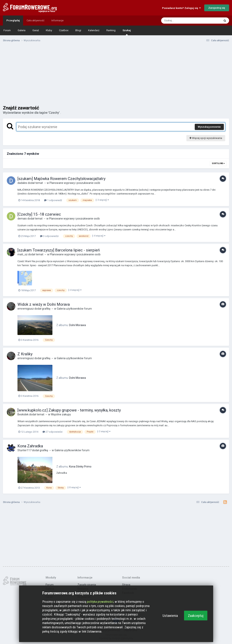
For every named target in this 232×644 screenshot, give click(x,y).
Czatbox (64, 30)
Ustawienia (170, 616)
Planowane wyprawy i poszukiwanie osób (75, 183)
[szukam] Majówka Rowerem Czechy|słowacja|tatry (61, 179)
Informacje (57, 20)
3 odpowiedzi (49, 236)
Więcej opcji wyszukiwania (206, 138)
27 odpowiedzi (53, 432)
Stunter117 (24, 450)
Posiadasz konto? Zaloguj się (181, 8)
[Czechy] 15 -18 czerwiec (39, 214)
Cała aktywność (36, 20)
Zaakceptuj (196, 616)
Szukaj (127, 32)
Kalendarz (94, 30)
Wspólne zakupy (61, 414)
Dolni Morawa (77, 325)
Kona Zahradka (30, 446)
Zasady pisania (87, 585)
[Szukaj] (182, 21)
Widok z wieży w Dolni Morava (44, 304)
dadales (22, 183)
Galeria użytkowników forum (74, 309)
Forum (7, 30)
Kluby (49, 30)
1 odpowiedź (53, 200)
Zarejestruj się (217, 8)
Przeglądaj (13, 20)
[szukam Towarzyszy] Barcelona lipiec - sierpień (59, 250)
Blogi (78, 30)
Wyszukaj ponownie (209, 127)
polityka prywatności (100, 602)
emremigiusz (26, 309)
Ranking (111, 30)
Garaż (36, 30)
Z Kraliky (25, 354)
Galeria (22, 30)
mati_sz (23, 254)
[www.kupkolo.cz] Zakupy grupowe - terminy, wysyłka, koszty (69, 410)
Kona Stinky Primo (80, 467)
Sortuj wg (218, 163)
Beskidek (23, 414)
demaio (22, 219)
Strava (126, 585)
